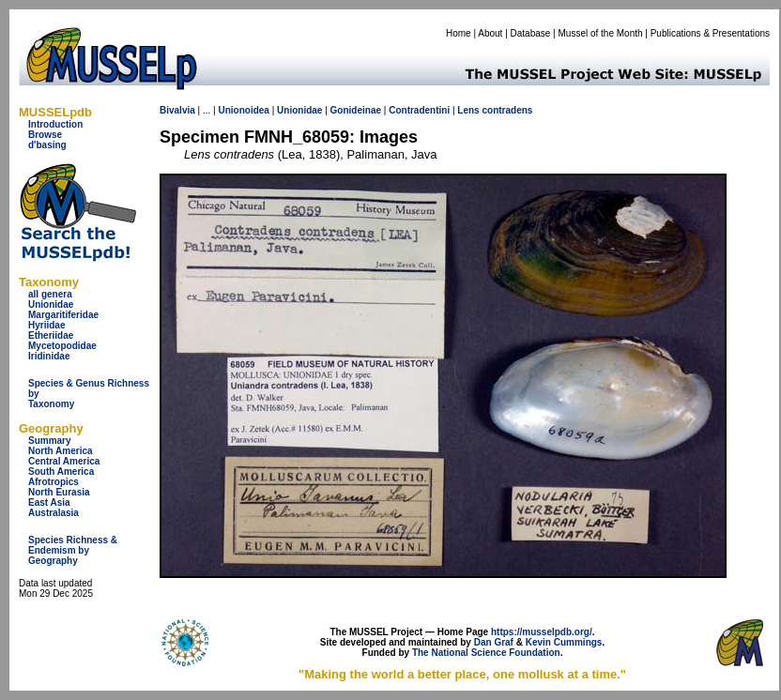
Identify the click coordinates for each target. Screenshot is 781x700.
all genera (50, 294)
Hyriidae (46, 325)
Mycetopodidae (62, 346)
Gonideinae (356, 110)
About (490, 33)
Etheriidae (51, 335)
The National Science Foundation (486, 653)
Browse (45, 135)
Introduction (55, 124)
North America (61, 451)
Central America (64, 461)
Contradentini (419, 110)
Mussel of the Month (601, 33)
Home (459, 33)
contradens (507, 110)
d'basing (47, 145)
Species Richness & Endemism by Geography (73, 550)
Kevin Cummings (564, 642)
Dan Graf (494, 642)
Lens (468, 110)
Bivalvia (177, 110)
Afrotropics (54, 482)
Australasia (54, 513)
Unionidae (51, 304)
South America (61, 472)
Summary (50, 441)
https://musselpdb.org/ (542, 632)
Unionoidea (243, 110)
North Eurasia (59, 492)
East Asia (49, 502)
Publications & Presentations (710, 33)
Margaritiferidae (63, 315)
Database (531, 33)
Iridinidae (49, 356)
